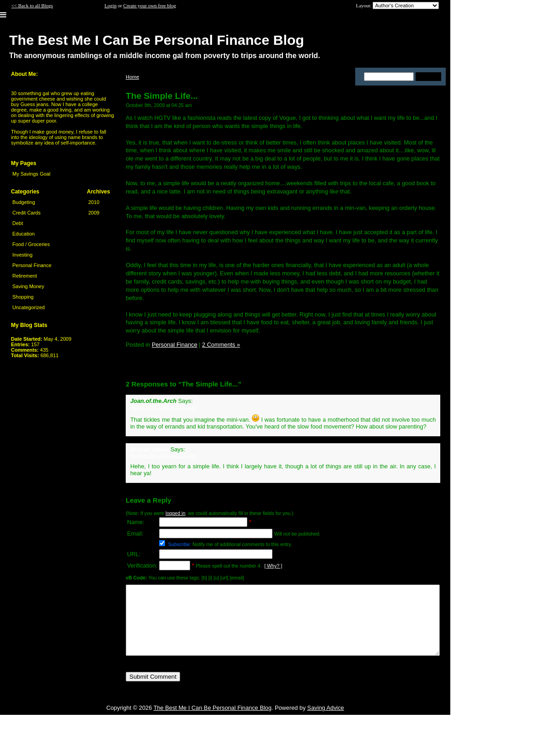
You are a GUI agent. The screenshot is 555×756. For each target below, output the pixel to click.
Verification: (142, 566)
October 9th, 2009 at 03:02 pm (163, 407)
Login (111, 5)
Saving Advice (326, 721)
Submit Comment (153, 690)
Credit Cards (27, 213)
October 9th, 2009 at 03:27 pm (163, 456)
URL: (134, 554)
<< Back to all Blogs (32, 5)
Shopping (23, 297)
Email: (135, 533)
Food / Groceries (31, 244)
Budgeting (24, 202)
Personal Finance (32, 265)
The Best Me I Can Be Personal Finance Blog (213, 721)
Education (24, 234)
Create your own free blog (150, 5)
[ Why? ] (273, 566)
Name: (136, 522)
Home (132, 77)
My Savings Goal (31, 174)
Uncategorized (29, 307)
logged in (175, 513)
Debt (18, 223)
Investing (22, 255)
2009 (94, 213)
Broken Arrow (149, 449)
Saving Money (28, 286)
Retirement (25, 276)
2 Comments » (221, 345)
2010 (94, 202)
